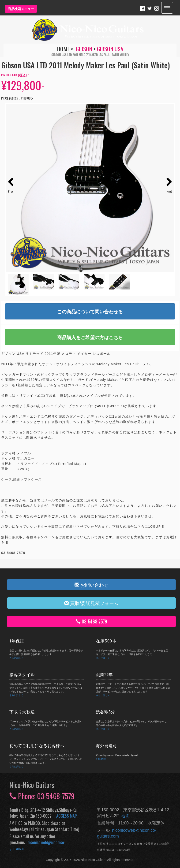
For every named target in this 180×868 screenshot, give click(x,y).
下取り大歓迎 (22, 712)
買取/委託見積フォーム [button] (91, 603)
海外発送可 (106, 746)
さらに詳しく (16, 658)
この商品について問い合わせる (90, 311)
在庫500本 (106, 641)
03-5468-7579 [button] (92, 621)
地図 (124, 816)
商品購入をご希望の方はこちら (90, 337)
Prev (11, 191)
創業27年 (104, 675)
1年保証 (17, 641)
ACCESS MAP (67, 816)
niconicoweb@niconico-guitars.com (37, 845)
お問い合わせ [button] (92, 585)
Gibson (84, 49)
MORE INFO (101, 759)
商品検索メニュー (21, 9)
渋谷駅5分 (105, 712)
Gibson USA (110, 49)
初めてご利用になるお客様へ (37, 746)
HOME (63, 49)
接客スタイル (22, 675)
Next (169, 191)
